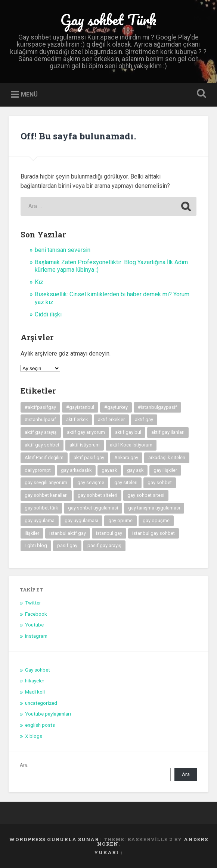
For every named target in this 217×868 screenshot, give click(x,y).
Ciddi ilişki (48, 314)
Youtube (34, 625)
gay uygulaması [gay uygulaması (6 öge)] (81, 520)
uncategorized (41, 703)
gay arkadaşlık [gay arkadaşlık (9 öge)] (76, 470)
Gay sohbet (38, 670)
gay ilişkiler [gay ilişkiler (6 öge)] (165, 470)
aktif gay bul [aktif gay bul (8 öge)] (128, 432)
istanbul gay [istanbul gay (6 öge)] (109, 533)
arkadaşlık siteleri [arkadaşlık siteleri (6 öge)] (167, 457)
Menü (29, 94)
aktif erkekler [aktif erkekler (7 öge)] (111, 419)
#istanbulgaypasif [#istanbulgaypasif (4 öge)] (157, 407)
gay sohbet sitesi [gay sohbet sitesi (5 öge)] (146, 495)
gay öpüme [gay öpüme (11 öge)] (120, 520)
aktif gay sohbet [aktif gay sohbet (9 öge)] (42, 445)
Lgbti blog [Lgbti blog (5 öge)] (36, 545)
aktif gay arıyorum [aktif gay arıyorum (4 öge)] (86, 432)
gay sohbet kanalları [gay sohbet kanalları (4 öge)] (46, 495)
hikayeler (35, 681)
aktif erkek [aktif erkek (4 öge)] (77, 419)
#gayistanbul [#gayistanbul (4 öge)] (80, 407)
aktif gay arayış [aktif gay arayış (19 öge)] (41, 432)
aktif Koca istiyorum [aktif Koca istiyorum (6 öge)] (131, 445)
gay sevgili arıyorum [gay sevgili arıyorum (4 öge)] (46, 482)
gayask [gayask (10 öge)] (109, 470)
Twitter (33, 603)
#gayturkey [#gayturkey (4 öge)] (116, 407)
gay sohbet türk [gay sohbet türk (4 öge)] (41, 508)
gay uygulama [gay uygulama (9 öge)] (40, 520)
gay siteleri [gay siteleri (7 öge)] (126, 482)
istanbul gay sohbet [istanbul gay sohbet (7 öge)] (154, 533)
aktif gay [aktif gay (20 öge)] (144, 419)
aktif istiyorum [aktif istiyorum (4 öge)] (85, 445)
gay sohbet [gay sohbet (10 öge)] (160, 482)
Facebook (36, 614)
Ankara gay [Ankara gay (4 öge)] (126, 457)
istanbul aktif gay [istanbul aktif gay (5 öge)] (68, 533)
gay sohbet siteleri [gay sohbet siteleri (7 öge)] (97, 495)
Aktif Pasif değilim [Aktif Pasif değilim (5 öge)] (44, 457)
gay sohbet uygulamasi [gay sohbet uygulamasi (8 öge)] (93, 508)
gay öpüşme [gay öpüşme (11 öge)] (156, 520)
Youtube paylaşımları (48, 714)
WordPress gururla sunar (54, 839)
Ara (24, 765)
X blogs (34, 736)
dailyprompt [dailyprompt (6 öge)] (38, 470)
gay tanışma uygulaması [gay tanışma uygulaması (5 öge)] (154, 508)
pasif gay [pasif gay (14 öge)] (67, 545)
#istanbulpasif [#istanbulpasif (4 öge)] (40, 419)
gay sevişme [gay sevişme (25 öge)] (91, 482)
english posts (40, 725)
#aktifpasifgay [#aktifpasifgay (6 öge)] (40, 407)
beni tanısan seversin (63, 250)
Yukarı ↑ (108, 852)
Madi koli (35, 692)
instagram (36, 636)
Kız (39, 282)
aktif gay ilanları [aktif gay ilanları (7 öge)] (168, 432)
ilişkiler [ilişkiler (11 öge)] (32, 533)
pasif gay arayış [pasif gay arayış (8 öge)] (104, 545)
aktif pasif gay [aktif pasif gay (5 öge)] (89, 457)
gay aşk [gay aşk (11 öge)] (135, 470)
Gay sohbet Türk (108, 20)
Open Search (200, 94)
